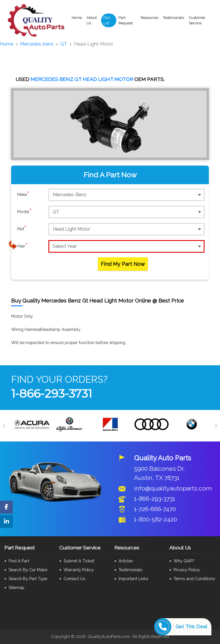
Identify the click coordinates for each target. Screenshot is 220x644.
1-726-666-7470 (155, 509)
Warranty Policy (79, 570)
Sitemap (16, 587)
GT (64, 44)
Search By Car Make (28, 570)
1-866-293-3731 (52, 393)
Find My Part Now (123, 264)
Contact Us (74, 579)
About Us (92, 20)
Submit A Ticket (79, 561)
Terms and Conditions (194, 579)
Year (22, 246)
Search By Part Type (28, 579)
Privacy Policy (187, 570)
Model (24, 212)
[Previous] (4, 426)
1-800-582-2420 (156, 519)
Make (23, 195)
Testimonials (174, 18)
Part (22, 229)
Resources (150, 18)
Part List (107, 20)
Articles (126, 561)
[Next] (216, 426)
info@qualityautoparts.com (173, 488)
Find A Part (19, 561)
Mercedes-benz (37, 44)
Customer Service (197, 20)
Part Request (126, 20)
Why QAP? (184, 561)
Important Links (133, 579)
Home (77, 18)
